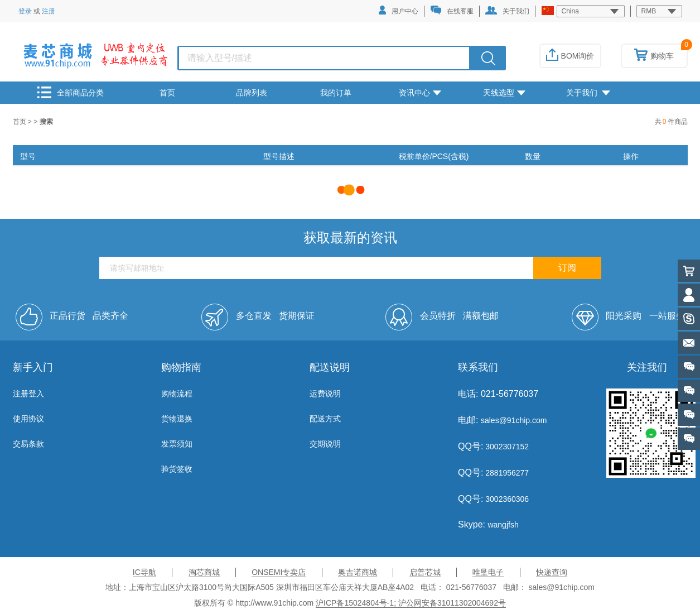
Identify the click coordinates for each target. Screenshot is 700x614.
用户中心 (399, 10)
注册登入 (28, 394)
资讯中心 (420, 93)
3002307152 (506, 447)
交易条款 (28, 444)
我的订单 (336, 93)
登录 (25, 11)
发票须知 (177, 444)
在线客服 (452, 10)
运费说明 (325, 394)
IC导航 (144, 572)
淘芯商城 (204, 572)
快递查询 (552, 572)
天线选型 (504, 93)
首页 (167, 93)
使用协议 (28, 419)
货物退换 (177, 419)
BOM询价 (570, 56)
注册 (49, 11)
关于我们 (507, 11)
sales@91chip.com (514, 420)
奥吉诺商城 (358, 572)
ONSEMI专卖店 (279, 572)
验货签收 (177, 469)
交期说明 (325, 444)
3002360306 (506, 499)
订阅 (567, 268)
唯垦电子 (488, 572)
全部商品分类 (71, 92)
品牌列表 (252, 93)
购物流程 (177, 394)
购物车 (654, 56)
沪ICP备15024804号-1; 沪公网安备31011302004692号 (411, 603)
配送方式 (325, 419)
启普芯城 (425, 572)
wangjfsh (503, 525)
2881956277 (506, 473)
